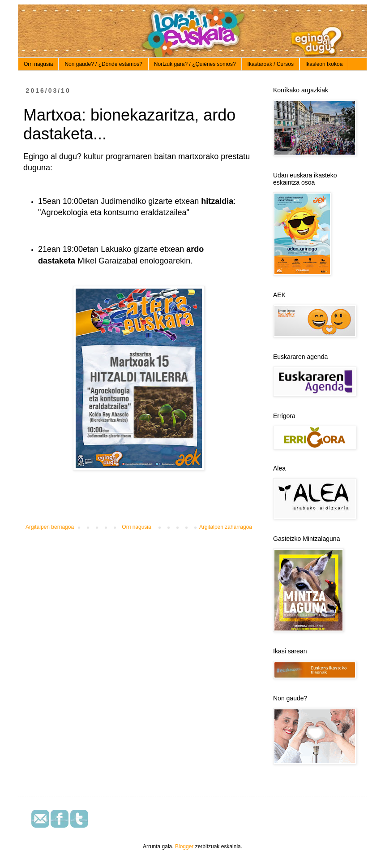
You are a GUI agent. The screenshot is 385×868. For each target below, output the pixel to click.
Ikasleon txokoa (324, 64)
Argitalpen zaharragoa (226, 527)
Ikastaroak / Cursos (271, 64)
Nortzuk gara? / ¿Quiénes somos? (195, 64)
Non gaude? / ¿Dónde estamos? (103, 64)
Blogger (184, 846)
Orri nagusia (38, 64)
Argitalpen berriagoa (50, 527)
